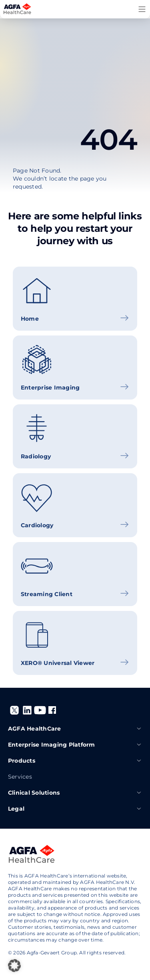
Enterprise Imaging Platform (75, 745)
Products (75, 761)
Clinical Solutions (75, 793)
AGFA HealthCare (75, 729)
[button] (14, 966)
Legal (75, 809)
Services (20, 777)
